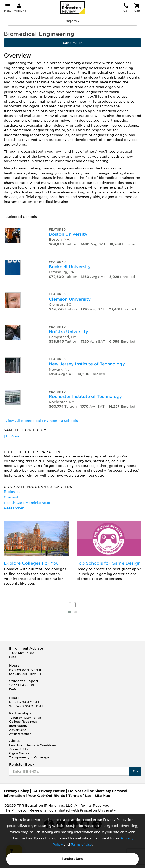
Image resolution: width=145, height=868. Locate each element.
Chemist (11, 497)
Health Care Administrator (27, 503)
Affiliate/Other (20, 734)
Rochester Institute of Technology (85, 396)
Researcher (14, 508)
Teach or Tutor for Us (25, 718)
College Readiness (23, 722)
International (19, 726)
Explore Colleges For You (31, 563)
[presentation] (70, 605)
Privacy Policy (16, 791)
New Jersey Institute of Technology (87, 364)
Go (135, 771)
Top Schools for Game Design (108, 563)
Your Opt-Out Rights (46, 796)
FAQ (12, 657)
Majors (73, 21)
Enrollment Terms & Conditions (33, 745)
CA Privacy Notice (49, 791)
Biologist (12, 492)
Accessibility (19, 749)
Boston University (68, 234)
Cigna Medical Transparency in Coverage (29, 755)
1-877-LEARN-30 (21, 653)
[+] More (12, 436)
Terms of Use (81, 844)
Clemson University (70, 299)
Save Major (73, 43)
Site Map (102, 796)
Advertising (18, 730)
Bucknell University (70, 267)
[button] (70, 612)
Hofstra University (68, 332)
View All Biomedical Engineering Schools (41, 421)
